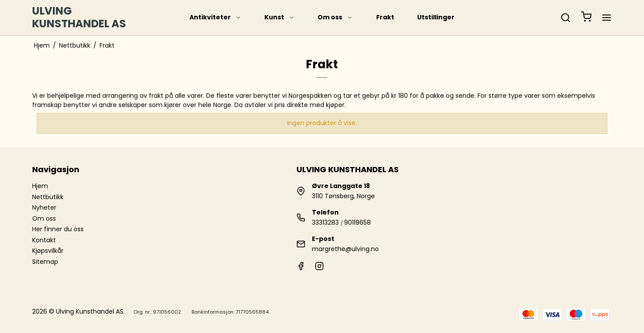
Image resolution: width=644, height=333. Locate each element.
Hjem (40, 186)
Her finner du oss (58, 229)
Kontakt (44, 240)
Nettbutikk (48, 197)
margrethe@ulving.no (345, 249)
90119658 (357, 222)
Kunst (279, 17)
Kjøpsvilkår (48, 251)
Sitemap (45, 262)
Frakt (385, 17)
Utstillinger (436, 17)
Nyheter (44, 207)
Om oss (335, 17)
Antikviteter (215, 17)
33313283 (325, 222)
